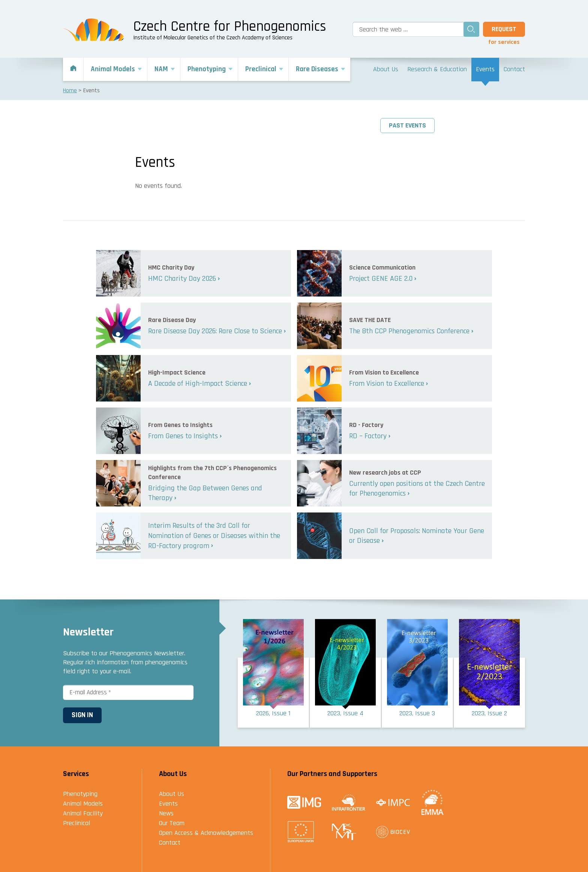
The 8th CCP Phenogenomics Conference (409, 331)
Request (504, 29)
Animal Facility (83, 813)
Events (168, 804)
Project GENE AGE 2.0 (381, 279)
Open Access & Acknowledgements (206, 833)
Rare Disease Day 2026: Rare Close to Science (215, 331)
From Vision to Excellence (387, 384)
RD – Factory (368, 436)
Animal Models (83, 804)
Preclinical (76, 823)
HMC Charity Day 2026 (182, 279)
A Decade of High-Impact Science (198, 384)
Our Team (172, 823)
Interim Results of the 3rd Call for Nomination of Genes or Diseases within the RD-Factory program (214, 536)
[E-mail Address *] (128, 692)
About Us (172, 794)
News (166, 813)
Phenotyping (80, 794)
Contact (170, 843)
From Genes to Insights (183, 436)
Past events (407, 125)
